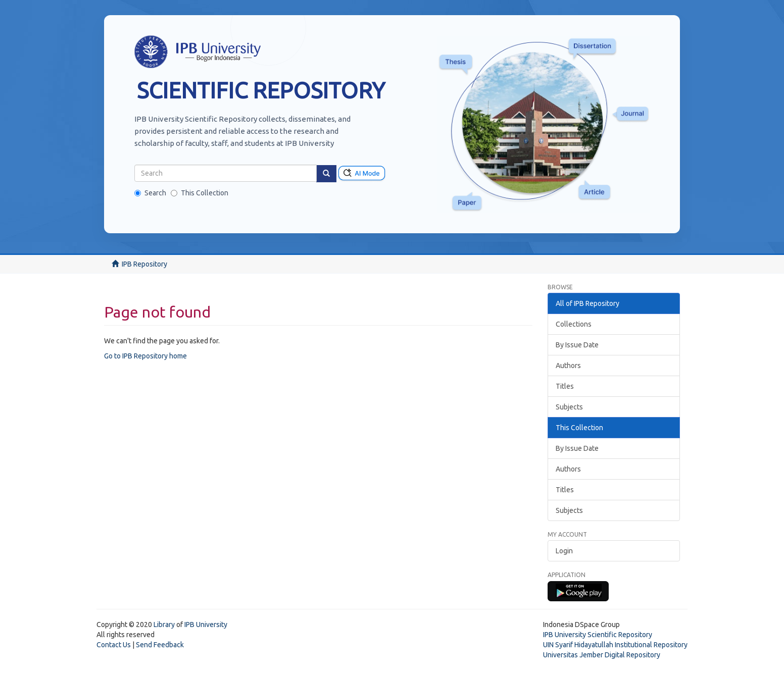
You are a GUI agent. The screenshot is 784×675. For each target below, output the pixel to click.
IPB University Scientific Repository (598, 635)
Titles (565, 386)
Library (164, 625)
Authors (568, 366)
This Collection (200, 193)
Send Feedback (160, 645)
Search (150, 193)
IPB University (206, 625)
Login (564, 551)
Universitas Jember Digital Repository (602, 655)
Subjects (569, 407)
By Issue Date (577, 345)
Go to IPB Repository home (145, 356)
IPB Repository (144, 264)
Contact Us (114, 645)
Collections (574, 324)
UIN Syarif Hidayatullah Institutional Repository (615, 645)
